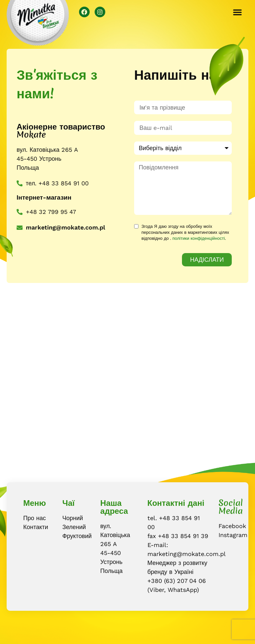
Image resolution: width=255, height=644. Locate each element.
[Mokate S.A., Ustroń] (127, 383)
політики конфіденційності (199, 238)
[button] (237, 12)
